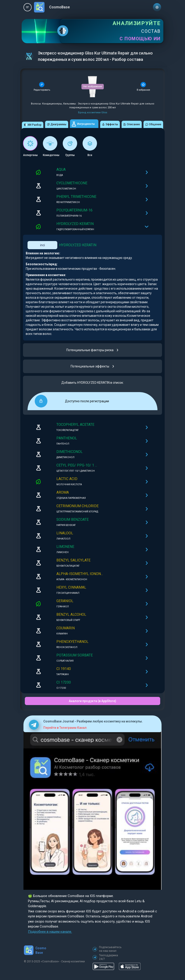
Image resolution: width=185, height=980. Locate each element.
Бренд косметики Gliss (93, 112)
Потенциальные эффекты (93, 366)
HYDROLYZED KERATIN (78, 245)
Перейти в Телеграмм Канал (65, 728)
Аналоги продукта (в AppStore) (92, 701)
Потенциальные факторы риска (93, 350)
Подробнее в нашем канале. (50, 932)
